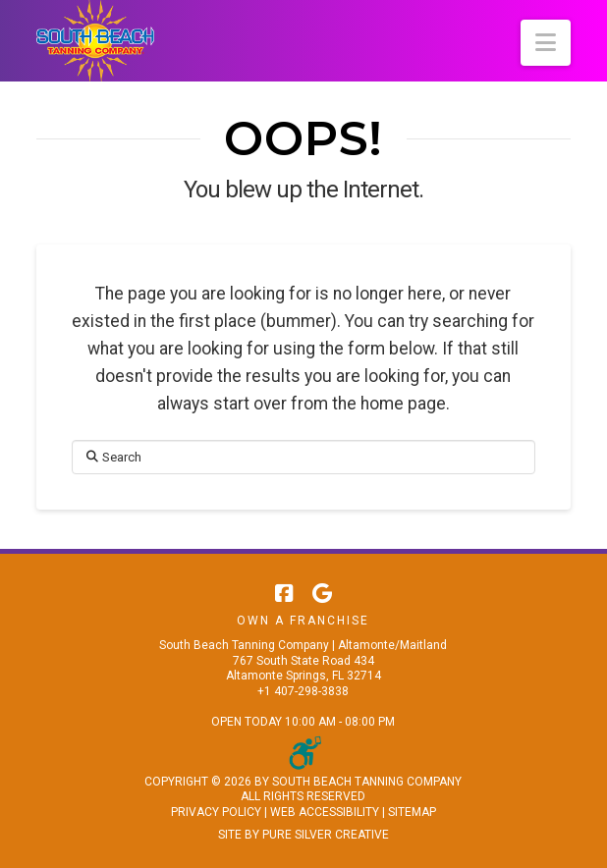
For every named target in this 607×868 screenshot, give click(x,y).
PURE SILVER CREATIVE (326, 835)
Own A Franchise (303, 621)
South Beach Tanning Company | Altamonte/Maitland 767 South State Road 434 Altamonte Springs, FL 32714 (303, 660)
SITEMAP (412, 812)
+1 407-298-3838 (303, 691)
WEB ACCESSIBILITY (325, 812)
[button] (546, 43)
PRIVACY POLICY (216, 812)
